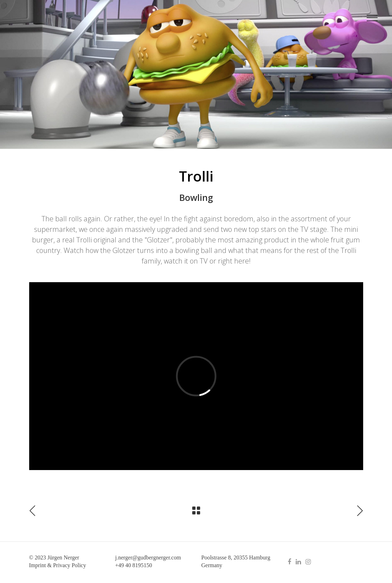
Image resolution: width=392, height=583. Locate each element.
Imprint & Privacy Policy (58, 565)
